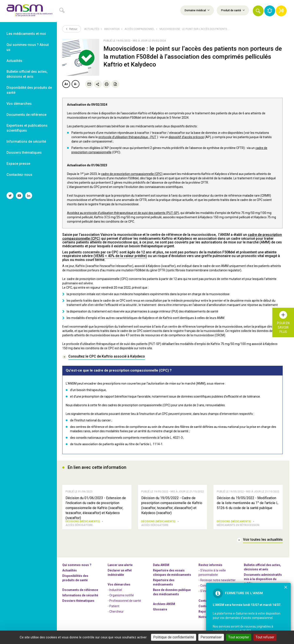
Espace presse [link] (18, 164)
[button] (258, 11)
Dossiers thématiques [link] (24, 153)
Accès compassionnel (140, 29)
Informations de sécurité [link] (26, 142)
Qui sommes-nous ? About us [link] (28, 47)
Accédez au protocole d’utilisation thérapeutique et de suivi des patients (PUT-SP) (123, 213)
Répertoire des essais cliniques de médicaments (172, 573)
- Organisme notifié (121, 595)
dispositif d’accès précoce (186, 137)
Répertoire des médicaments (164, 582)
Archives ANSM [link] (164, 604)
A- (76, 84)
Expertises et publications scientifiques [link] (27, 128)
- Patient (113, 606)
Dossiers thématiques (78, 601)
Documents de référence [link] (26, 115)
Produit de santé (233, 10)
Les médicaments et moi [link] (26, 34)
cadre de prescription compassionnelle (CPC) (132, 174)
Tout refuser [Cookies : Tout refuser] (265, 637)
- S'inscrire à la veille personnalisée (212, 573)
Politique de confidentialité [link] (174, 637)
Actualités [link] (14, 61)
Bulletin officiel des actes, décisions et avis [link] (27, 74)
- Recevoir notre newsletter (217, 580)
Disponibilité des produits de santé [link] (29, 90)
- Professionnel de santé (124, 601)
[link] (28, 11)
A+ (66, 84)
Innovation (112, 29)
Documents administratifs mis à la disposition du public (263, 579)
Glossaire (160, 609)
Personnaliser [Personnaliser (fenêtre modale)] (211, 637)
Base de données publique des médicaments (172, 592)
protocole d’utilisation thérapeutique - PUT (127, 137)
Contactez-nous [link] (19, 175)
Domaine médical (197, 10)
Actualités (92, 29)
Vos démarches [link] (19, 104)
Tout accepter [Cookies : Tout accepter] (239, 637)
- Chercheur (116, 612)
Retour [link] (72, 29)
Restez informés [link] (210, 565)
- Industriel (115, 590)
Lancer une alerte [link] (120, 565)
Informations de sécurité (80, 595)
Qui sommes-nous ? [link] (77, 565)
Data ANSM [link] (161, 565)
